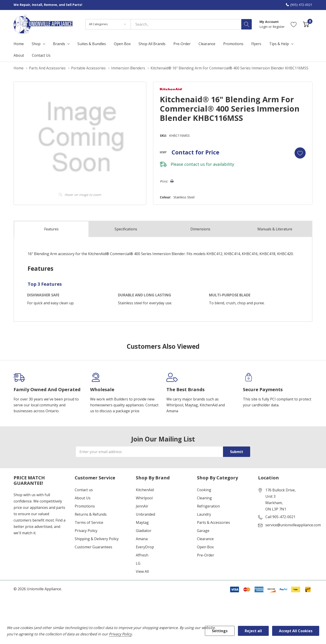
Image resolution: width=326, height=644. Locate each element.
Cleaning (204, 498)
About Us (83, 498)
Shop (36, 44)
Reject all (253, 631)
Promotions (85, 506)
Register (279, 27)
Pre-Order (206, 555)
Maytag (142, 522)
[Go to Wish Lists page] (294, 24)
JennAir (142, 506)
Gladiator (144, 530)
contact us (193, 164)
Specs (126, 229)
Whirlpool (144, 498)
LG (138, 563)
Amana (142, 539)
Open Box (205, 547)
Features (51, 229)
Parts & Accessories (213, 522)
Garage (203, 530)
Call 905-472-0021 (280, 517)
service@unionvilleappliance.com (293, 525)
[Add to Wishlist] (300, 153)
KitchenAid (145, 490)
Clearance (205, 539)
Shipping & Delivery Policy (97, 539)
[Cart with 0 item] (306, 24)
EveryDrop (145, 547)
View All (142, 571)
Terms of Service (89, 522)
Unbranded (145, 514)
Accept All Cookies (296, 631)
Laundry (204, 514)
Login (264, 27)
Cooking (204, 490)
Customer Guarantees (93, 547)
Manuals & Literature (275, 229)
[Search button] (247, 24)
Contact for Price (194, 152)
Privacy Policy (86, 530)
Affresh (142, 555)
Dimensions (200, 229)
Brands (59, 44)
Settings (220, 631)
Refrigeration (208, 506)
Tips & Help (279, 44)
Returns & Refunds (91, 514)
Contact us (84, 490)
